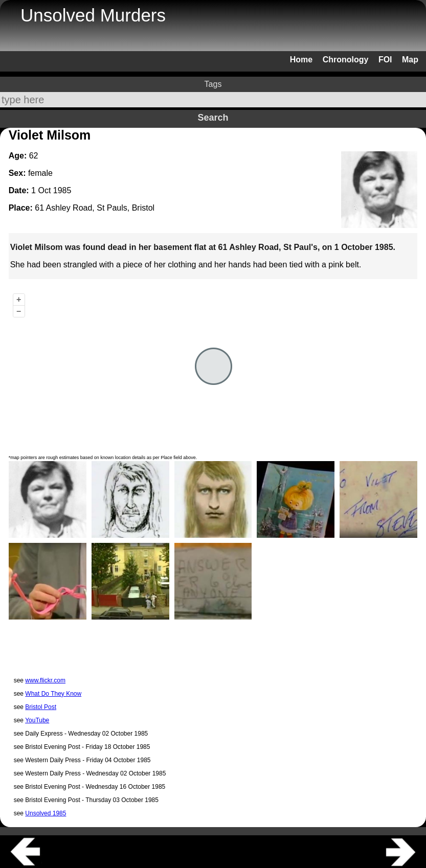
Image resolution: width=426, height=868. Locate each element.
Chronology (346, 60)
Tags (213, 84)
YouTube (37, 720)
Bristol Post (41, 707)
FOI (385, 60)
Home (301, 60)
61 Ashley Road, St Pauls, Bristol (95, 208)
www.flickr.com (45, 680)
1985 (62, 190)
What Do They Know (53, 694)
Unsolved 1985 (46, 813)
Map (410, 60)
